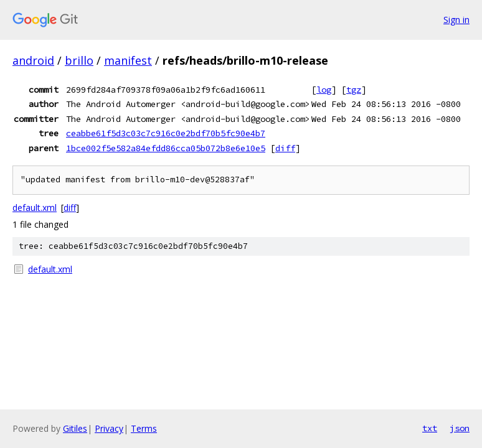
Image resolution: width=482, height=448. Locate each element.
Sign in (456, 20)
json (460, 428)
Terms (144, 428)
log (324, 90)
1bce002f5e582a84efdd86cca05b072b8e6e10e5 (166, 148)
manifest (128, 60)
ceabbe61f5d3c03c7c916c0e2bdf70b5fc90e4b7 (166, 133)
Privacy (109, 428)
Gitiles (75, 428)
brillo (79, 60)
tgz (354, 90)
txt (430, 428)
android (33, 60)
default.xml (35, 208)
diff (285, 148)
